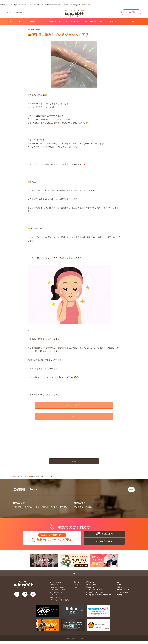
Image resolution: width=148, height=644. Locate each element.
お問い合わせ (122, 590)
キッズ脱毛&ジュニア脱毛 (93, 21)
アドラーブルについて (15, 21)
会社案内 (120, 587)
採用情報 (120, 598)
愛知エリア (19, 503)
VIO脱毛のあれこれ (57, 595)
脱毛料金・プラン (35, 21)
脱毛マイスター (56, 600)
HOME (15, 478)
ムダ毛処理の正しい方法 (59, 593)
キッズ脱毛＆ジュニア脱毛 (97, 595)
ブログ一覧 (23, 478)
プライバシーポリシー (124, 595)
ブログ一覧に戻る (74, 463)
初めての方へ (55, 587)
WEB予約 (131, 12)
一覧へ (131, 491)
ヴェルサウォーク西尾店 (38, 507)
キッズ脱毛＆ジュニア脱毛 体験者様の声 (101, 598)
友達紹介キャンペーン (95, 590)
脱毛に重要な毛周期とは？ (59, 590)
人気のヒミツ (55, 598)
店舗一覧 (113, 21)
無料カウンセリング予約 (74, 405)
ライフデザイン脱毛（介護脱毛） (61, 603)
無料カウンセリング (124, 593)
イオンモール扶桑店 (59, 507)
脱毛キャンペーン (54, 21)
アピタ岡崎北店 (20, 507)
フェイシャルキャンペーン (74, 21)
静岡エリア (80, 503)
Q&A (132, 21)
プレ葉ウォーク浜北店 (83, 507)
